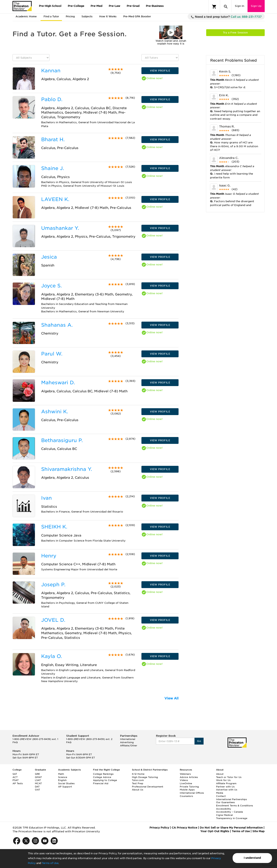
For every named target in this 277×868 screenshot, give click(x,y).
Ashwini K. (55, 412)
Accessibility (224, 809)
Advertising (127, 742)
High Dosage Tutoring (145, 777)
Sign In (239, 6)
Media (220, 793)
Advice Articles (189, 777)
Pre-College (76, 6)
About (220, 774)
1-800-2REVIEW (35, 739)
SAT (15, 774)
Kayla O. (52, 656)
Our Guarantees (225, 802)
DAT (37, 787)
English (62, 780)
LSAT (38, 780)
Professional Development (148, 787)
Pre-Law (114, 6)
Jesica (49, 257)
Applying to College (105, 780)
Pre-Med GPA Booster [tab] (137, 16)
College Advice (102, 777)
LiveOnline (186, 783)
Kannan (51, 71)
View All (171, 698)
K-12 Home (138, 774)
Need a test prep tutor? (226, 17)
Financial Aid (101, 783)
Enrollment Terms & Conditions (235, 806)
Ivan (47, 498)
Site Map (258, 831)
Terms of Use (50, 863)
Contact (221, 796)
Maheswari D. (58, 383)
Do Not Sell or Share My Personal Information (231, 828)
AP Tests (18, 783)
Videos (184, 780)
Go (199, 741)
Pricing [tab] (70, 16)
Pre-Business (155, 6)
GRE (37, 774)
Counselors (186, 796)
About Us (138, 790)
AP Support (65, 787)
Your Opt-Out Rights (215, 831)
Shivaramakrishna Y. (67, 469)
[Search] (226, 7)
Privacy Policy (159, 828)
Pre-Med (96, 6)
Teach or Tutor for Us (229, 777)
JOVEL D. (53, 620)
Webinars (185, 774)
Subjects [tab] (87, 16)
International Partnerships (232, 799)
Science (63, 777)
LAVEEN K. (55, 199)
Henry (49, 556)
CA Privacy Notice (184, 828)
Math (61, 774)
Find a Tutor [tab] (51, 16)
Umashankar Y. (60, 228)
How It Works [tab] (108, 16)
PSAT (16, 780)
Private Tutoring (189, 787)
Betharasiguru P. (62, 440)
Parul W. (52, 354)
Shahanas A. (57, 325)
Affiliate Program (226, 783)
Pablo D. (52, 99)
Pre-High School (50, 6)
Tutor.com (138, 780)
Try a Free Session (235, 33)
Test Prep (138, 783)
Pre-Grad (133, 6)
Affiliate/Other (129, 746)
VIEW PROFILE (160, 71)
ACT (15, 777)
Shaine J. (53, 168)
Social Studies (66, 783)
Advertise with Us (227, 790)
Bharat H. (53, 139)
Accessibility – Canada (229, 812)
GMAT (38, 777)
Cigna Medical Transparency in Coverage (232, 817)
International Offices (192, 793)
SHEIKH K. (54, 527)
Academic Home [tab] (26, 16)
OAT (37, 790)
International (128, 739)
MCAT (38, 783)
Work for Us (223, 780)
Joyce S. (51, 286)
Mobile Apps (187, 790)
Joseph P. (53, 585)
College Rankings (103, 774)
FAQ (15, 742)
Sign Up (256, 6)
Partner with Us (225, 787)
